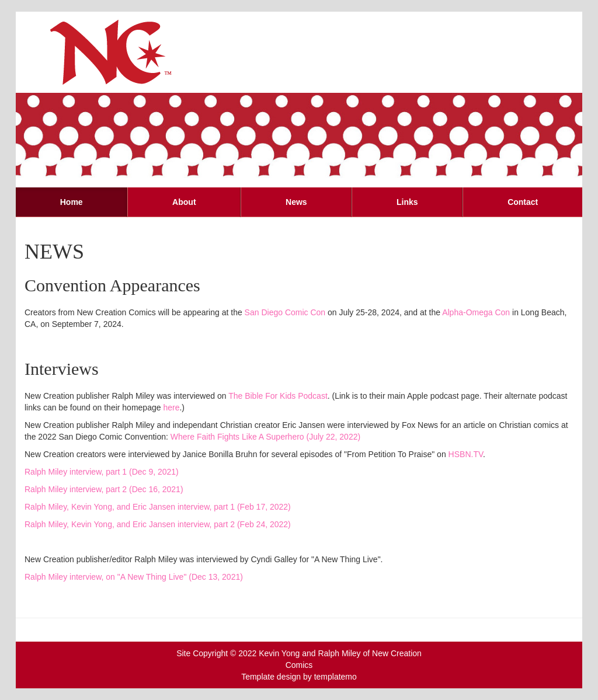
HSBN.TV (466, 454)
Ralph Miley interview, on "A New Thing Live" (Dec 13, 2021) (134, 577)
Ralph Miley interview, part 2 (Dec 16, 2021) (104, 489)
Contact (523, 202)
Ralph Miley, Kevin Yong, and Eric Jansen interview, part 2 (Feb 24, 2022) (158, 524)
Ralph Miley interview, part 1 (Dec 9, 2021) (102, 472)
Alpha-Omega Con (476, 312)
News (296, 202)
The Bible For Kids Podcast (278, 396)
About (184, 202)
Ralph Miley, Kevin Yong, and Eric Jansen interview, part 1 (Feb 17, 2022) (158, 507)
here (171, 408)
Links (407, 202)
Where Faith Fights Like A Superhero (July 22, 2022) (265, 437)
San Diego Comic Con (285, 312)
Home (72, 202)
